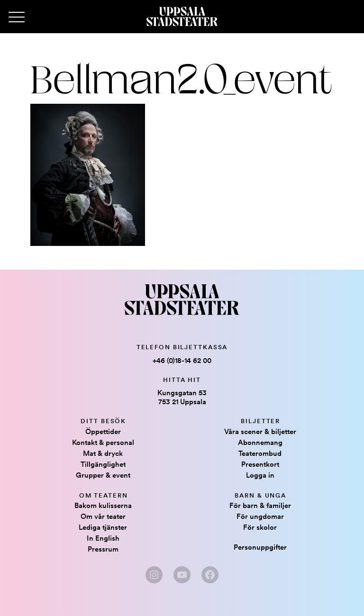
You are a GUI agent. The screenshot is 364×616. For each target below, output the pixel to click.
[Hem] (182, 17)
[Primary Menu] (17, 18)
